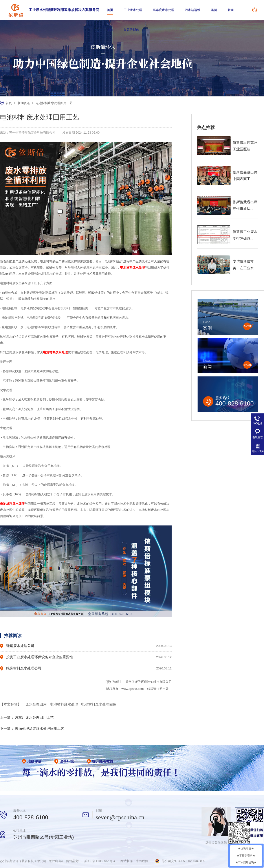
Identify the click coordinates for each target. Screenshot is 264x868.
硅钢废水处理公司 (20, 646)
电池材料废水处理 (64, 704)
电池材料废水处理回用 (99, 704)
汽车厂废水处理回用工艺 (34, 718)
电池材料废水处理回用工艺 (54, 103)
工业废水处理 (133, 10)
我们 (110, 30)
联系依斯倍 (131, 30)
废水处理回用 (37, 704)
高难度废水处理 (163, 10)
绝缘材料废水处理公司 (24, 668)
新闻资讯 (24, 103)
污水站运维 (192, 10)
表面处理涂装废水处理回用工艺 (40, 729)
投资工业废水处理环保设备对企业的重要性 (40, 657)
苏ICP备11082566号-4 (100, 861)
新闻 (231, 10)
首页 (110, 10)
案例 (214, 10)
